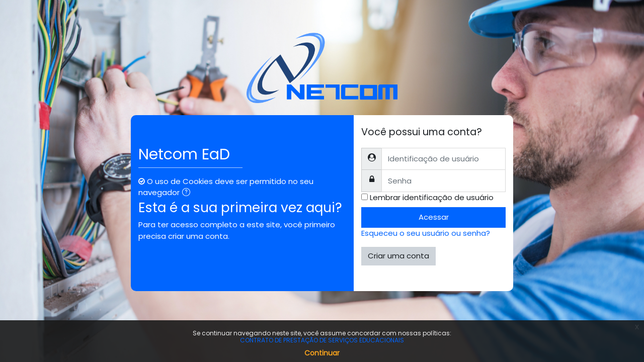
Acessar (434, 217)
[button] (188, 193)
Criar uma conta (398, 256)
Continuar (322, 353)
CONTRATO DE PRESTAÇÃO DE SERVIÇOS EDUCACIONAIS (322, 340)
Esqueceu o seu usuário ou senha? (426, 233)
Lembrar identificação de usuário (432, 197)
